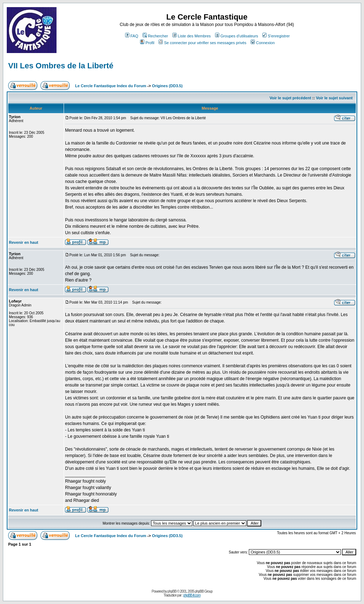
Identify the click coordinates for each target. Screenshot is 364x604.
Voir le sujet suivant (334, 98)
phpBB (172, 591)
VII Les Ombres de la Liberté (61, 66)
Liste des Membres (192, 36)
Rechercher (155, 36)
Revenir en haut (24, 242)
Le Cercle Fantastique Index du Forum (111, 86)
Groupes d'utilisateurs (237, 36)
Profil (147, 43)
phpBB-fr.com (192, 595)
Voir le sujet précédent (290, 98)
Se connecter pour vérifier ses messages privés (202, 43)
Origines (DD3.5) (167, 86)
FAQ (132, 36)
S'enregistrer (276, 36)
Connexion (263, 43)
